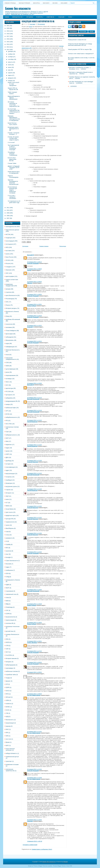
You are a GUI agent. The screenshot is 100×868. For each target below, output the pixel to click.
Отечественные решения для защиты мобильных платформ (12, 190)
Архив (92, 31)
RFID (7, 694)
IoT (7, 503)
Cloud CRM (69, 866)
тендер (8, 678)
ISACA (8, 691)
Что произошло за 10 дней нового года (14, 202)
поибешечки (9, 570)
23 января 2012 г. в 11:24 (34, 420)
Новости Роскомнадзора (13, 176)
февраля (11, 78)
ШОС (7, 745)
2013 (8, 47)
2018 (8, 34)
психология (9, 324)
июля (10, 65)
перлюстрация (10, 620)
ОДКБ (7, 585)
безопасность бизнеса (12, 312)
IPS (7, 421)
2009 (8, 213)
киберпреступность (11, 435)
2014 (8, 44)
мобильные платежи (12, 671)
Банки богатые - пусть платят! (12, 124)
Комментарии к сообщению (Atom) (42, 849)
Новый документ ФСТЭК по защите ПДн (80, 49)
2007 (8, 218)
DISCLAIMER (64, 3)
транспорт (9, 761)
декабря (11, 51)
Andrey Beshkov (32, 643)
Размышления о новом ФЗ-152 (77, 40)
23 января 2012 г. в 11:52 (34, 506)
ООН (7, 573)
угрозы (8, 254)
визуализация (10, 723)
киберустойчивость (11, 753)
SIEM (7, 366)
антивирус (9, 379)
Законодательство (18, 16)
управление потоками (12, 765)
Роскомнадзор (10, 299)
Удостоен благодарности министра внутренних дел (13, 182)
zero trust (8, 739)
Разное (71, 16)
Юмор (8, 316)
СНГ (7, 610)
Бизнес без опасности (18, 8)
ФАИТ (8, 588)
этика (7, 598)
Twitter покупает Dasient (12, 93)
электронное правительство (10, 770)
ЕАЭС (8, 710)
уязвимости (9, 538)
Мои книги (46, 3)
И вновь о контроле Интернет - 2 (13, 134)
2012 (8, 50)
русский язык (10, 631)
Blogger (66, 862)
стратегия (9, 292)
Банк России (9, 257)
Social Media (9, 509)
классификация (10, 467)
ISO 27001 (9, 424)
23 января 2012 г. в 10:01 (34, 304)
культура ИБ (9, 519)
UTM (7, 646)
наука (7, 343)
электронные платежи (12, 427)
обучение (9, 270)
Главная (7, 17)
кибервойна (9, 398)
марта (10, 75)
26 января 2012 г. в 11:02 (34, 732)
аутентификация (11, 369)
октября (10, 57)
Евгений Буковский (33, 399)
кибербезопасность (11, 417)
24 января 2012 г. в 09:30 (34, 694)
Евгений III (30, 255)
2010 (8, 210)
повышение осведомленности (11, 359)
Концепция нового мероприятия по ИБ (13, 129)
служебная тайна (11, 675)
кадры (8, 567)
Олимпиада (9, 607)
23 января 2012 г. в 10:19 (34, 316)
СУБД (7, 577)
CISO (7, 363)
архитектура (9, 388)
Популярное (73, 31)
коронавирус (9, 668)
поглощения (9, 244)
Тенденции (62, 16)
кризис (8, 451)
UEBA (7, 700)
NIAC (7, 729)
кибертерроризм (11, 665)
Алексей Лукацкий (33, 263)
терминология (10, 522)
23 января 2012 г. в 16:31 (34, 641)
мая (9, 70)
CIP (7, 684)
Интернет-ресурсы (11, 308)
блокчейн (8, 564)
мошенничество (10, 617)
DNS (7, 639)
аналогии (8, 551)
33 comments (41, 24)
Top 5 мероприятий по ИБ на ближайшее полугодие (13, 147)
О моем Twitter (12, 163)
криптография (10, 276)
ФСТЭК (8, 234)
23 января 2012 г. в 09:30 (34, 269)
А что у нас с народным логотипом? (12, 197)
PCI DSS (8, 392)
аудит (7, 470)
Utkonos (30, 283)
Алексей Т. (30, 327)
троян (7, 525)
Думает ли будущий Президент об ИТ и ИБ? (14, 168)
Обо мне (55, 3)
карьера (8, 726)
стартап (8, 490)
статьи (8, 535)
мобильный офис (11, 408)
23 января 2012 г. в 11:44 (34, 473)
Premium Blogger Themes (59, 866)
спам (7, 532)
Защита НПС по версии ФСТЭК (13, 89)
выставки (8, 251)
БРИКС (8, 707)
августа (10, 62)
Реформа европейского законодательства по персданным (14, 118)
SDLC (7, 382)
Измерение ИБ (52, 16)
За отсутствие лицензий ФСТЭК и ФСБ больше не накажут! (14, 111)
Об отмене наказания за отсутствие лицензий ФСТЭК (14, 104)
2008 (8, 216)
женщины (9, 662)
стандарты (9, 267)
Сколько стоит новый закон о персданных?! (81, 54)
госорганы (9, 477)
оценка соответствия (12, 280)
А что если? (11, 142)
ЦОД (7, 716)
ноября (10, 54)
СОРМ (8, 614)
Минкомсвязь (10, 340)
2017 (8, 36)
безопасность (10, 720)
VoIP (7, 649)
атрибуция (9, 480)
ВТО (7, 548)
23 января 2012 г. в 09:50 (34, 294)
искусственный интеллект (10, 749)
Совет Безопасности (12, 561)
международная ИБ (12, 401)
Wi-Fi (7, 652)
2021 (8, 26)
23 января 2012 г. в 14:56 (34, 590)
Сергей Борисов (32, 422)
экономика (9, 327)
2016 (8, 39)
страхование (9, 591)
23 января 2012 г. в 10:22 (34, 325)
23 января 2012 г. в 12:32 (34, 552)
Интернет (9, 493)
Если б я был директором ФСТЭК (12, 159)
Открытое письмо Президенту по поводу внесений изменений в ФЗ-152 (80, 45)
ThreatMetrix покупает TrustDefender (12, 154)
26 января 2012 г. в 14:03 (34, 820)
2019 (8, 31)
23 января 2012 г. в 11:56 (34, 533)
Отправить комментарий (30, 845)
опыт (7, 554)
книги (7, 499)
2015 (8, 42)
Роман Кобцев (32, 306)
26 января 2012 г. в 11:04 (34, 769)
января (10, 81)
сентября (11, 59)
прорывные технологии (13, 627)
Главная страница (10, 3)
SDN (7, 736)
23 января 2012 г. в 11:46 (34, 489)
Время (8, 742)
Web (7, 441)
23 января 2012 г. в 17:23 (34, 651)
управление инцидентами (10, 285)
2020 (8, 28)
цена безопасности (11, 295)
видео (8, 448)
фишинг (8, 681)
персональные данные (12, 230)
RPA (7, 733)
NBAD (8, 506)
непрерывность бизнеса (13, 580)
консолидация (10, 241)
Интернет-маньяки (11, 658)
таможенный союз (11, 594)
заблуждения (10, 337)
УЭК (7, 713)
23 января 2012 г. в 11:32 (34, 445)
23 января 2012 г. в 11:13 (34, 398)
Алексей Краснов (33, 462)
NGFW (8, 642)
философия (9, 334)
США (7, 432)
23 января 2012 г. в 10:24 (34, 341)
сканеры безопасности (12, 634)
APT (7, 411)
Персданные (30, 17)
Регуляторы (41, 16)
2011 (8, 208)
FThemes (35, 866)
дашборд (8, 461)
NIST (7, 438)
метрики (8, 289)
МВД (7, 604)
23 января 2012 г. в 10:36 (34, 383)
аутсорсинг (9, 395)
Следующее (25, 246)
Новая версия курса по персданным (14, 172)
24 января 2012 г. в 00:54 (34, 662)
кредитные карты (11, 515)
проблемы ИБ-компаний (13, 319)
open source (9, 512)
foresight (8, 557)
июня (10, 67)
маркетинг (9, 445)
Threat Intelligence (11, 331)
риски (7, 372)
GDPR (8, 687)
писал (31, 27)
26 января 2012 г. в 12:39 (34, 778)
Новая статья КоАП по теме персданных (13, 84)
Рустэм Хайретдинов (34, 695)
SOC (7, 273)
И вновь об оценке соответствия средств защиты (13, 138)
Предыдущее (63, 246)
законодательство (11, 227)
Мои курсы (36, 3)
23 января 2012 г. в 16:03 (34, 623)
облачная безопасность (13, 350)
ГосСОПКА (9, 655)
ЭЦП (7, 496)
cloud (7, 355)
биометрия (9, 483)
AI (6, 541)
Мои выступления (24, 3)
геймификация (10, 347)
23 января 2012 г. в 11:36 (34, 460)
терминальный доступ (12, 757)
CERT (7, 454)
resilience (8, 704)
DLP (7, 385)
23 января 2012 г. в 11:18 (34, 410)
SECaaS (8, 697)
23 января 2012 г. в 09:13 (34, 262)
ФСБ (7, 247)
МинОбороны (10, 528)
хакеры (8, 404)
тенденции (9, 238)
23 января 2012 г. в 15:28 (34, 604)
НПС (7, 302)
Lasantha (50, 866)
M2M (7, 601)
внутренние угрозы (11, 486)
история (8, 464)
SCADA (8, 260)
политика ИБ (10, 623)
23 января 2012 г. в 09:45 (34, 282)
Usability (8, 544)
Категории (83, 31)
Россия (8, 263)
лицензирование (11, 375)
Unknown (30, 821)
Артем (29, 270)
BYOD (8, 414)
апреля (10, 73)
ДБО (7, 457)
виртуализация (10, 474)
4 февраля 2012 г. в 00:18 (35, 841)
